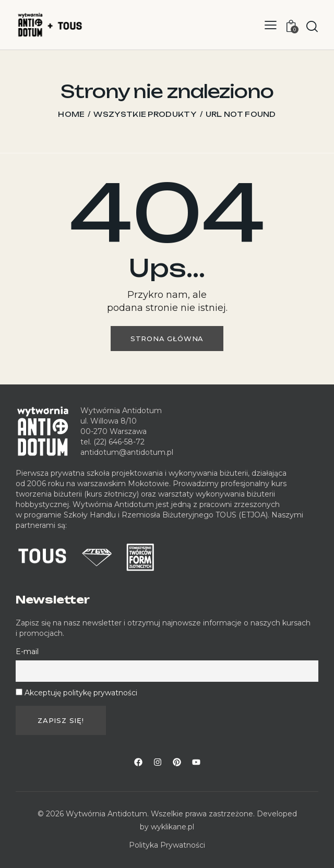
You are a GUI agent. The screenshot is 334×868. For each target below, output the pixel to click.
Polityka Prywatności (167, 845)
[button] (271, 25)
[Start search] (312, 26)
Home (71, 114)
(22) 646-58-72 (119, 442)
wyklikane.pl (172, 827)
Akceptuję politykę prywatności (81, 693)
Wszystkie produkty (145, 114)
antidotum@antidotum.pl (127, 452)
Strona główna (167, 339)
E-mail (27, 652)
